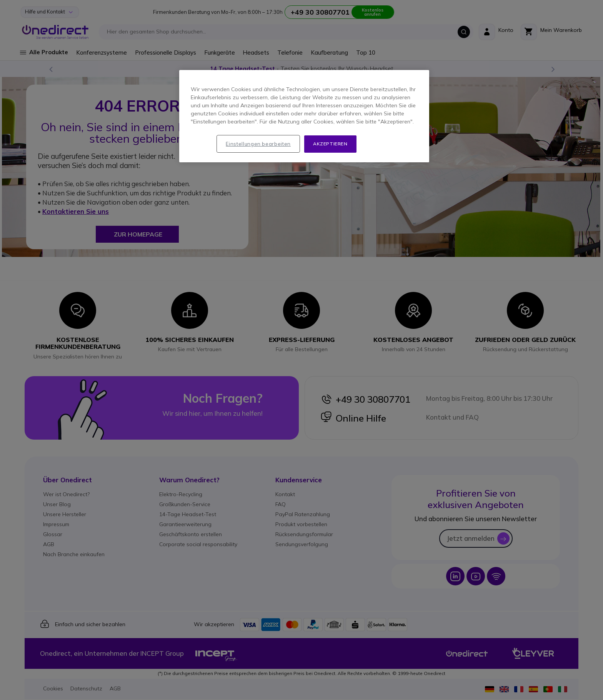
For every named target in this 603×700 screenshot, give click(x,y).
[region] (304, 116)
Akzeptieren (330, 144)
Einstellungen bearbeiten (258, 144)
